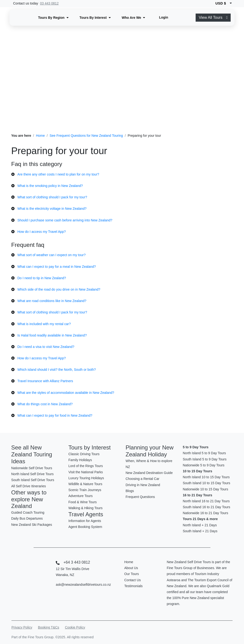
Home (40, 136)
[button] (53, 18)
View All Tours (213, 17)
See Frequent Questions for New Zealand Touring (86, 136)
